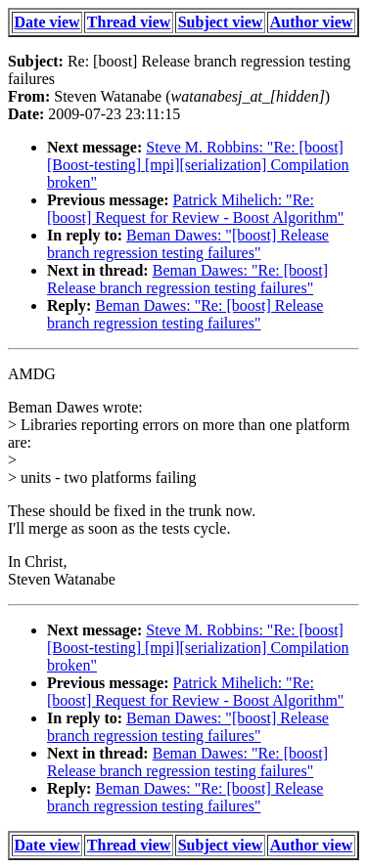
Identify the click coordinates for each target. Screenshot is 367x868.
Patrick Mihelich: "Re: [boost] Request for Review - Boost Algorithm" (195, 209)
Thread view (129, 22)
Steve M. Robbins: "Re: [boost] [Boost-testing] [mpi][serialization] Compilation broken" (198, 165)
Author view (312, 22)
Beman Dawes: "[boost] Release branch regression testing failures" (188, 244)
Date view (47, 22)
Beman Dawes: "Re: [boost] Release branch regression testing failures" (187, 279)
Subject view (221, 22)
